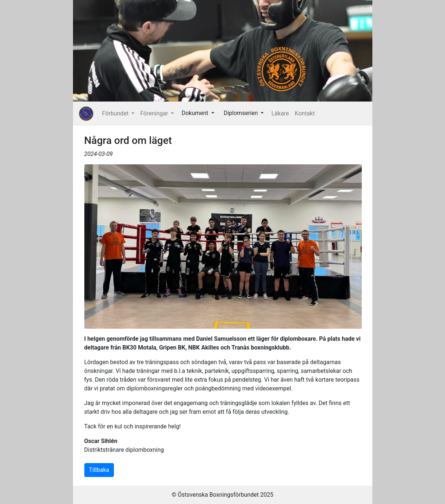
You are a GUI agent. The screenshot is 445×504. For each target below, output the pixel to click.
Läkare (280, 113)
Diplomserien (242, 113)
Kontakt (305, 113)
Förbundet (116, 113)
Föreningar (155, 113)
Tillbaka (99, 470)
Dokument (195, 113)
